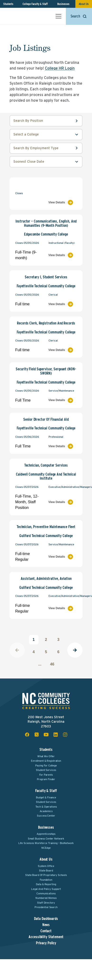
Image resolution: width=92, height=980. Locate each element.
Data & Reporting (46, 884)
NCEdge (46, 848)
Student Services (46, 770)
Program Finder (46, 779)
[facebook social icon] (27, 735)
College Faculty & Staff (35, 4)
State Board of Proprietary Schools (46, 875)
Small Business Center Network (46, 839)
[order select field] (46, 162)
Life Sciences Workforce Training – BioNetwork (46, 843)
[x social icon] (37, 735)
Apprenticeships (46, 834)
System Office (46, 866)
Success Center (46, 816)
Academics (46, 811)
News (46, 925)
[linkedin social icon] (56, 735)
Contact (46, 931)
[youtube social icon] (46, 735)
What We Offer (46, 756)
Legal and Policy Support (46, 889)
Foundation (46, 880)
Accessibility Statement (46, 937)
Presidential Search (46, 907)
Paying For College (46, 766)
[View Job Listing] (63, 202)
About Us (84, 4)
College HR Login (60, 68)
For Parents (46, 775)
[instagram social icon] (65, 735)
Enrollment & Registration (46, 761)
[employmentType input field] (46, 148)
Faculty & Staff (46, 791)
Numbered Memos (46, 898)
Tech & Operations (46, 807)
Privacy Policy (46, 943)
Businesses (63, 4)
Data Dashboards (46, 919)
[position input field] (46, 121)
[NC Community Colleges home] (24, 16)
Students (8, 4)
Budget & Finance (46, 797)
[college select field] (46, 135)
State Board (46, 871)
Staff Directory (46, 903)
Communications (46, 893)
